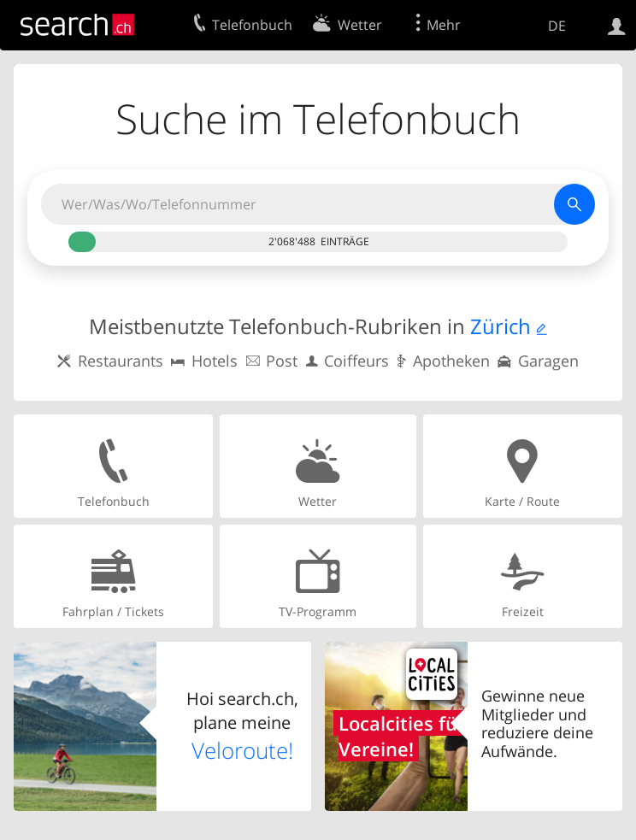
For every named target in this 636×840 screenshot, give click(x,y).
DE (557, 26)
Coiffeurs (356, 361)
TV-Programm (318, 576)
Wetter (318, 465)
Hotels (215, 361)
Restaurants (121, 361)
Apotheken (451, 361)
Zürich (501, 326)
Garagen (548, 361)
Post (282, 361)
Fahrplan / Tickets (113, 576)
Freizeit (523, 576)
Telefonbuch (113, 465)
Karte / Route (523, 465)
